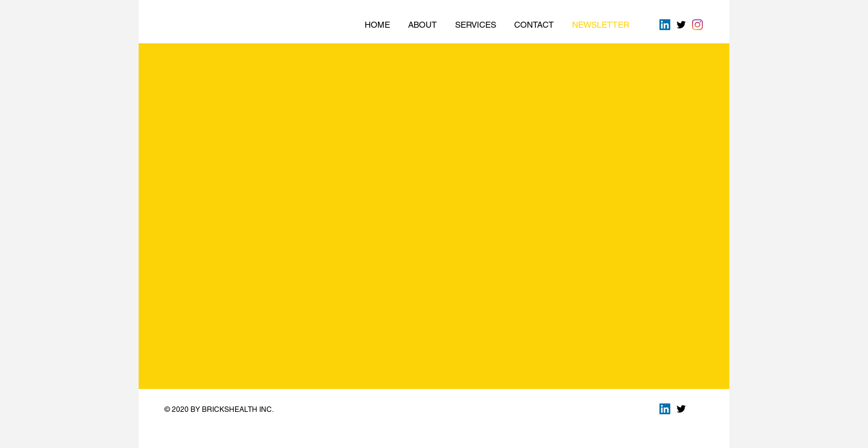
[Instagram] (697, 25)
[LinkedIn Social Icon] (665, 25)
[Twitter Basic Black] (681, 25)
